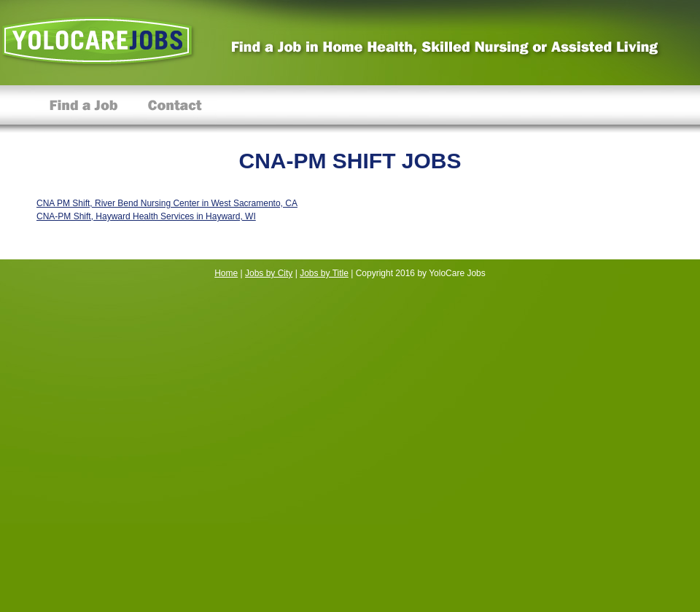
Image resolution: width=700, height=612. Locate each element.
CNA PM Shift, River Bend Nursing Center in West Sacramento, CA (167, 203)
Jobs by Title (324, 273)
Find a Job (84, 109)
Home (226, 273)
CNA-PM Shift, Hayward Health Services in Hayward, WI (146, 216)
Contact (175, 109)
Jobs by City (269, 273)
